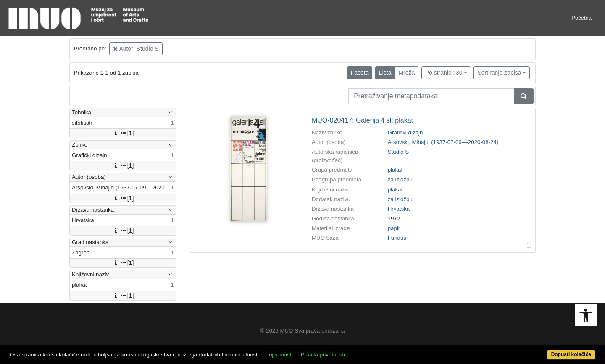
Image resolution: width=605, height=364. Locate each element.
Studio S (398, 152)
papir (394, 228)
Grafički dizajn (405, 132)
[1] (123, 133)
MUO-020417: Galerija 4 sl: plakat (362, 120)
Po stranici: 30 (444, 73)
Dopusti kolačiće (571, 354)
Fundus (397, 238)
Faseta (360, 73)
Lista (385, 73)
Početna (581, 18)
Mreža (406, 73)
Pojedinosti (279, 355)
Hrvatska (399, 209)
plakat (395, 170)
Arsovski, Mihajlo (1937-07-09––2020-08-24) (443, 142)
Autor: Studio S (136, 49)
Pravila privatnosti (323, 355)
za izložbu (400, 179)
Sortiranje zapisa (499, 73)
